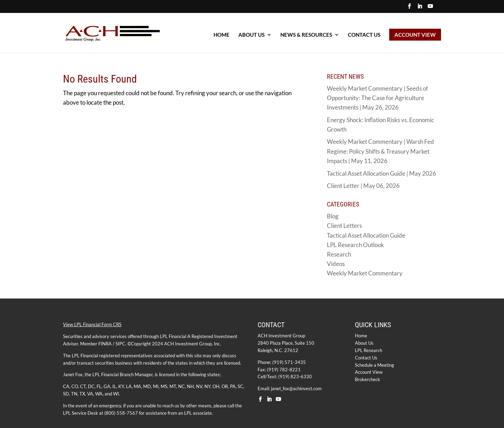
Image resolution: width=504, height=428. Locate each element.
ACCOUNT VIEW (415, 35)
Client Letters (344, 226)
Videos (336, 264)
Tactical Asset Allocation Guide (366, 235)
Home (361, 336)
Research (339, 254)
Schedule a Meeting (374, 365)
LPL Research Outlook (355, 245)
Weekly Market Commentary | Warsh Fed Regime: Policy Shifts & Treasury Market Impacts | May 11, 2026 (380, 151)
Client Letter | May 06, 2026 (363, 186)
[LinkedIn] (420, 8)
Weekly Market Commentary (365, 273)
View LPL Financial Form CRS (92, 324)
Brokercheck (367, 379)
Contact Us (364, 35)
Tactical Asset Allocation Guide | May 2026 (381, 173)
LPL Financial (173, 336)
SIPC (120, 344)
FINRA (105, 344)
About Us (364, 343)
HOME (222, 35)
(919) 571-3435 (289, 362)
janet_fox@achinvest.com (296, 388)
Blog (333, 216)
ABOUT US (251, 35)
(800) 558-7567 (121, 413)
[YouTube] (430, 8)
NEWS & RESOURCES (306, 35)
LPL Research (369, 350)
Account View (369, 372)
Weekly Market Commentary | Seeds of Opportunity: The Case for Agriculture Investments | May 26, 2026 (377, 98)
